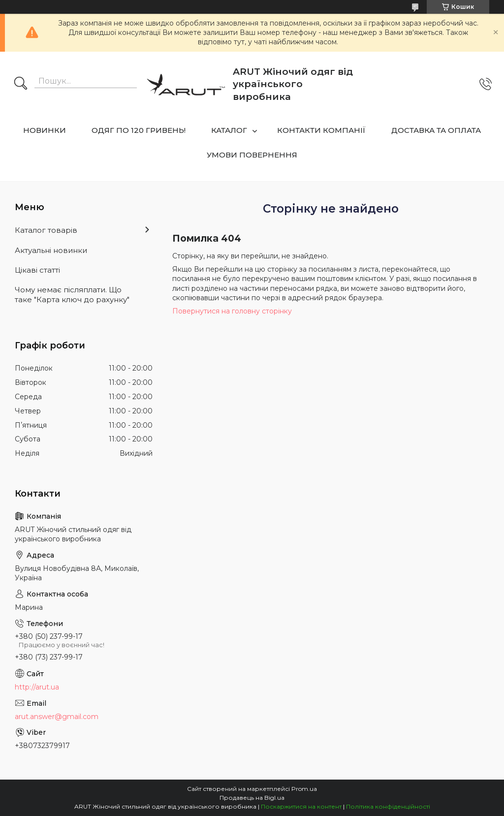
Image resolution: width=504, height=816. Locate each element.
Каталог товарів (46, 230)
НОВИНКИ (45, 130)
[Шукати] (21, 84)
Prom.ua (304, 789)
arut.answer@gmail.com (57, 717)
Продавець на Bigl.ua (252, 798)
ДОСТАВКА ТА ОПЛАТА (436, 130)
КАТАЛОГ (229, 130)
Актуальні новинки (51, 250)
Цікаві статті (37, 270)
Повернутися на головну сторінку (232, 311)
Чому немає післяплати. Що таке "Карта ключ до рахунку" (72, 295)
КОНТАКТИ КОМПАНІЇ (321, 130)
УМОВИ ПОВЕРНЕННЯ (252, 155)
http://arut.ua (37, 687)
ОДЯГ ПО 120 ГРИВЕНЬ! (139, 130)
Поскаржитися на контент (301, 806)
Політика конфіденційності (388, 806)
